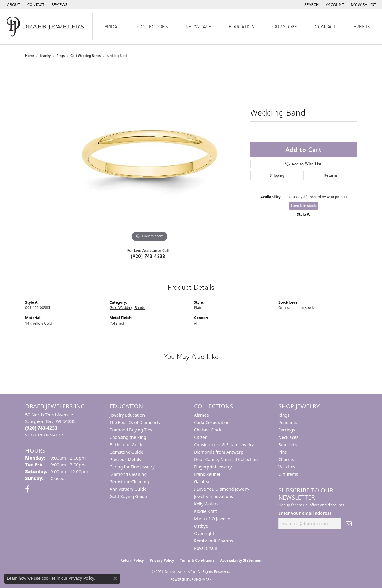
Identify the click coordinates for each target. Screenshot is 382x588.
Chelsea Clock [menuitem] (208, 430)
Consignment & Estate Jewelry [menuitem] (224, 445)
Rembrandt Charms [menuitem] (214, 541)
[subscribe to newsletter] (349, 524)
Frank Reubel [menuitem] (207, 474)
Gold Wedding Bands (86, 56)
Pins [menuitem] (283, 452)
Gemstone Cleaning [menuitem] (129, 482)
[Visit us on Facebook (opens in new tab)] (27, 489)
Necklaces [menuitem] (288, 437)
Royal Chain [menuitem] (206, 548)
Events (362, 26)
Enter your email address (305, 513)
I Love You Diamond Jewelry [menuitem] (222, 489)
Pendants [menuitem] (288, 422)
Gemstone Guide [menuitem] (126, 452)
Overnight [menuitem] (204, 533)
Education (242, 26)
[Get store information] (45, 435)
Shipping (277, 175)
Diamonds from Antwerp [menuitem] (219, 452)
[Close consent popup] (115, 579)
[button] (311, 4)
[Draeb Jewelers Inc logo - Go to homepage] (46, 27)
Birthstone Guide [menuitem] (127, 445)
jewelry (45, 56)
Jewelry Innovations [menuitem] (214, 496)
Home (30, 56)
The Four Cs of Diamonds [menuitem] (135, 422)
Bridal (112, 26)
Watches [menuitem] (287, 467)
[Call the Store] (41, 428)
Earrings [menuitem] (287, 430)
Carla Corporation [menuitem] (212, 422)
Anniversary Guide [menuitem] (128, 489)
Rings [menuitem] (284, 415)
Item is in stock (304, 206)
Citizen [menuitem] (201, 437)
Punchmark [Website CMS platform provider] (202, 579)
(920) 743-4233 (148, 256)
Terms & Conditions (197, 560)
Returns (331, 175)
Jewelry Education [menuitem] (127, 415)
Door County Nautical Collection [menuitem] (226, 459)
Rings (61, 56)
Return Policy (132, 560)
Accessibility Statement (241, 560)
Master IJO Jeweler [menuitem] (212, 519)
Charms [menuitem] (286, 459)
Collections (153, 26)
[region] (150, 154)
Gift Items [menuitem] (288, 474)
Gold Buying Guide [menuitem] (128, 496)
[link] (13, 4)
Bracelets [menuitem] (288, 445)
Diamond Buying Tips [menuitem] (131, 430)
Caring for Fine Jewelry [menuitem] (132, 467)
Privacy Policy (162, 560)
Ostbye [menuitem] (201, 526)
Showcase (198, 26)
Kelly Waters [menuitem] (206, 504)
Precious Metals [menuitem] (125, 459)
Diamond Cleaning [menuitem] (128, 474)
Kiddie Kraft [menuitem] (206, 511)
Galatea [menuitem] (202, 482)
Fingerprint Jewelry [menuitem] (213, 467)
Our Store (285, 26)
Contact (325, 26)
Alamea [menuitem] (202, 415)
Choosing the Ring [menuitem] (128, 437)
